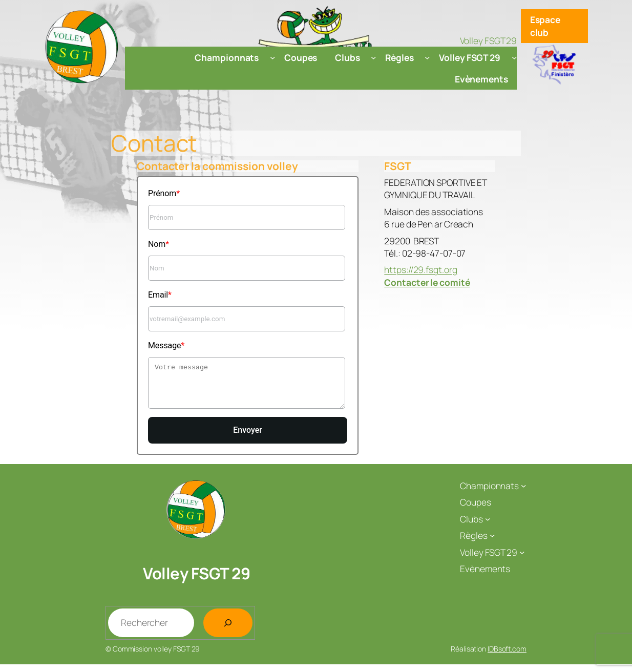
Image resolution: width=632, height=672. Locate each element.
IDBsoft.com (507, 656)
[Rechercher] (228, 631)
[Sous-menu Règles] (427, 57)
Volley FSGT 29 (196, 581)
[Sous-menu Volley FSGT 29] (514, 57)
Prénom (162, 193)
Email (158, 295)
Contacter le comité (427, 282)
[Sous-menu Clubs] (373, 57)
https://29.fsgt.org (420, 269)
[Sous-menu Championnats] (272, 57)
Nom (157, 244)
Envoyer (248, 438)
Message (164, 345)
